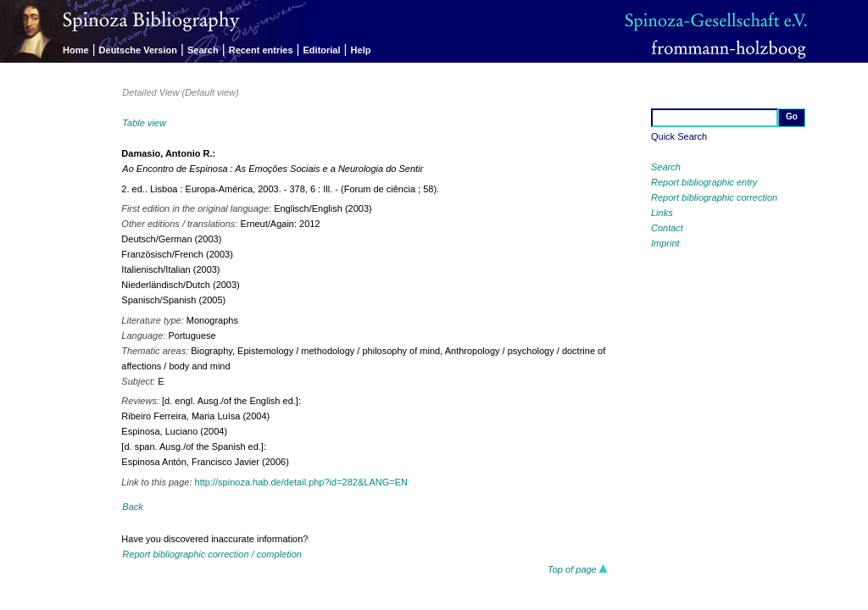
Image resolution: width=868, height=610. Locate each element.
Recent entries (261, 50)
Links (662, 213)
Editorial (322, 50)
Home (76, 50)
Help (361, 50)
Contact (667, 228)
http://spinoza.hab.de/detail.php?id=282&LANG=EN (301, 482)
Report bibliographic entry (704, 182)
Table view (144, 123)
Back (132, 507)
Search (203, 50)
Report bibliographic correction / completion (212, 554)
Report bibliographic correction (714, 197)
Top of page (578, 569)
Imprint (665, 243)
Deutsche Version (138, 50)
